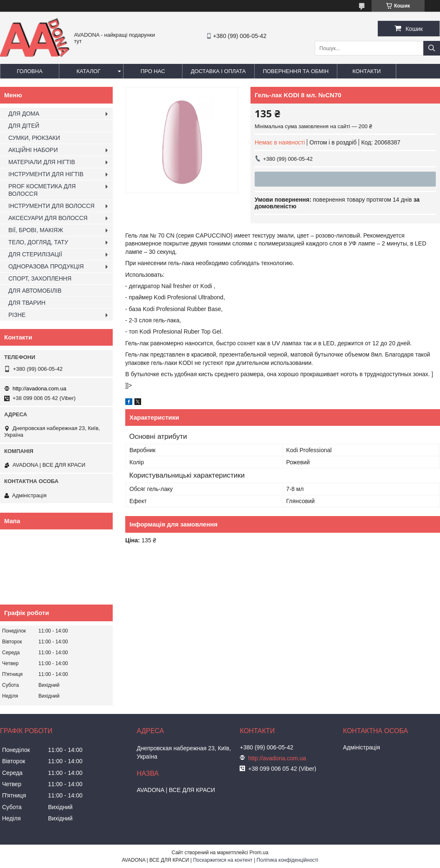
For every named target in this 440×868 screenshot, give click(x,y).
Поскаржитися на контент (223, 860)
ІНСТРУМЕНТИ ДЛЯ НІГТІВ (46, 174)
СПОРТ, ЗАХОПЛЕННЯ (40, 278)
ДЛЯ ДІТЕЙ (24, 126)
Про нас (153, 71)
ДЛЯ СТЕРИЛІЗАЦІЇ (35, 254)
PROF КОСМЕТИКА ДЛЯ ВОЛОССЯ (42, 190)
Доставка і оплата (218, 71)
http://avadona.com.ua (39, 388)
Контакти (367, 71)
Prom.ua (259, 853)
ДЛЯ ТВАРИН (27, 303)
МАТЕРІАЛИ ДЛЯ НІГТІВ (42, 162)
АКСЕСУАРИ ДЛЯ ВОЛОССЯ (48, 218)
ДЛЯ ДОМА (24, 114)
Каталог (88, 71)
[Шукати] (432, 48)
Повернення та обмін (296, 71)
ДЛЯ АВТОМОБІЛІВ (35, 291)
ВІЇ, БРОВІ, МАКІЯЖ (36, 230)
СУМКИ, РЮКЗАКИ (34, 138)
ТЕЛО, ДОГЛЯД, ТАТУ (38, 242)
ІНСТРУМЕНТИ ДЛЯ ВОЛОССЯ (51, 206)
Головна (30, 71)
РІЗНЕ (17, 315)
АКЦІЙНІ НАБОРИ (33, 150)
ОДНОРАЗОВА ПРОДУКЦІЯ (46, 266)
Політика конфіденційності (288, 860)
